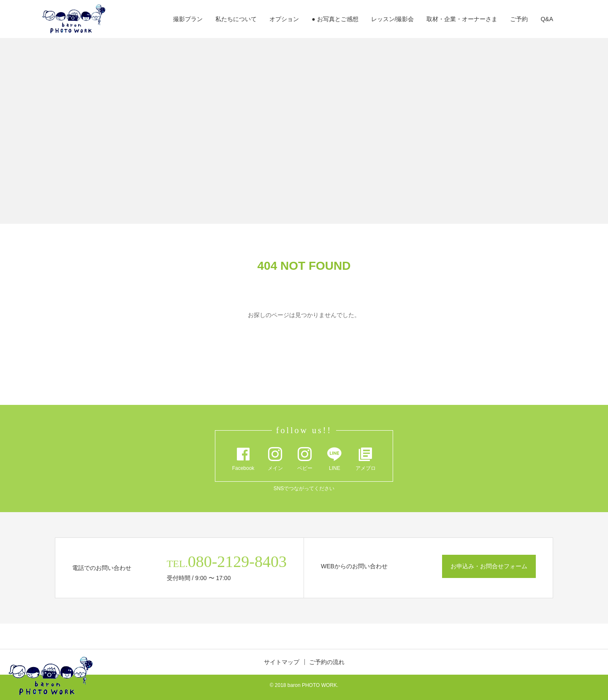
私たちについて (236, 19)
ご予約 (519, 19)
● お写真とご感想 (335, 19)
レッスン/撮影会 (393, 19)
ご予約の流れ (327, 662)
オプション (284, 19)
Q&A (547, 19)
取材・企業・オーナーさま (462, 19)
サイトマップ (282, 662)
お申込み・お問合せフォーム (489, 566)
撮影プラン (188, 19)
